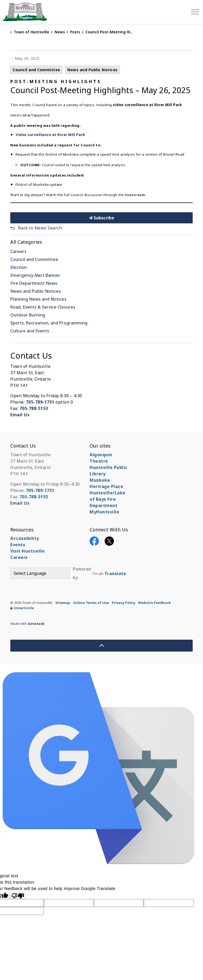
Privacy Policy (124, 603)
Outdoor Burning (28, 315)
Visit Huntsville (27, 551)
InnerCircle (22, 608)
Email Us (20, 415)
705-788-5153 (34, 408)
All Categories (26, 242)
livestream (135, 195)
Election (19, 267)
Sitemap (63, 603)
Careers (18, 251)
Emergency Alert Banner (35, 275)
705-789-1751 (40, 402)
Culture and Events (30, 331)
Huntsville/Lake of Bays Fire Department (108, 499)
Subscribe (101, 218)
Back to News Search (40, 228)
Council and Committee (36, 70)
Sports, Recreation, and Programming (49, 323)
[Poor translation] (18, 895)
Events (18, 545)
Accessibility (25, 538)
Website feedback (154, 603)
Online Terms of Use (91, 603)
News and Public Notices (93, 70)
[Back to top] (101, 646)
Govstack (36, 624)
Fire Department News (34, 283)
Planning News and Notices (38, 299)
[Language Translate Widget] (40, 573)
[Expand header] (195, 12)
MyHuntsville (104, 512)
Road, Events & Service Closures (43, 307)
